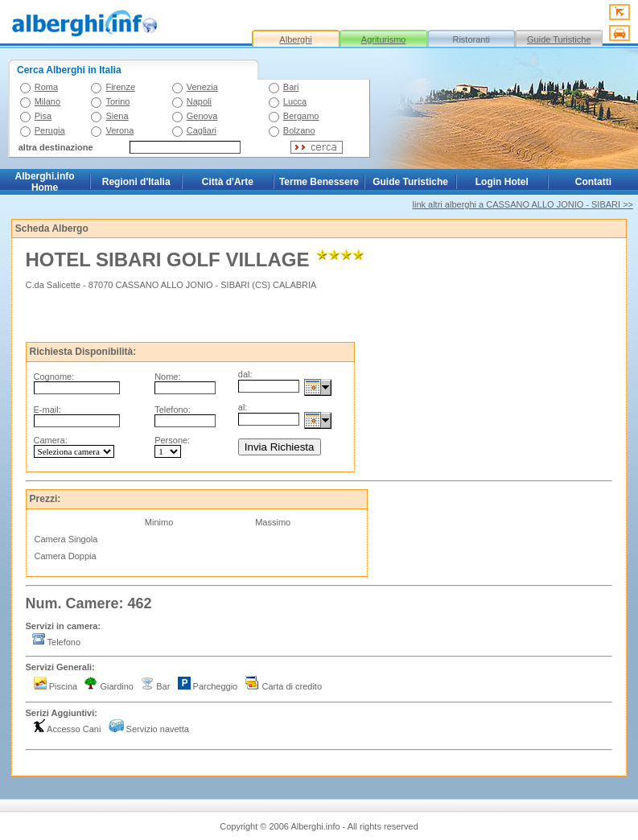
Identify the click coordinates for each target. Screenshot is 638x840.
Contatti (593, 182)
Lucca (295, 101)
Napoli (199, 101)
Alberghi (295, 39)
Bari (291, 87)
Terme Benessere (319, 182)
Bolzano (299, 130)
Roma (46, 87)
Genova (202, 116)
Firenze (120, 87)
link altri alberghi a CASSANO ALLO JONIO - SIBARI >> (523, 204)
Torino (117, 101)
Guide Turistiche (559, 39)
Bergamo (301, 116)
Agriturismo (384, 39)
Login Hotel (502, 182)
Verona (119, 130)
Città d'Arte (228, 182)
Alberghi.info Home (45, 182)
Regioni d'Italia (136, 182)
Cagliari (202, 130)
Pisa (43, 116)
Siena (117, 116)
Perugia (50, 130)
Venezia (202, 87)
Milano (47, 101)
